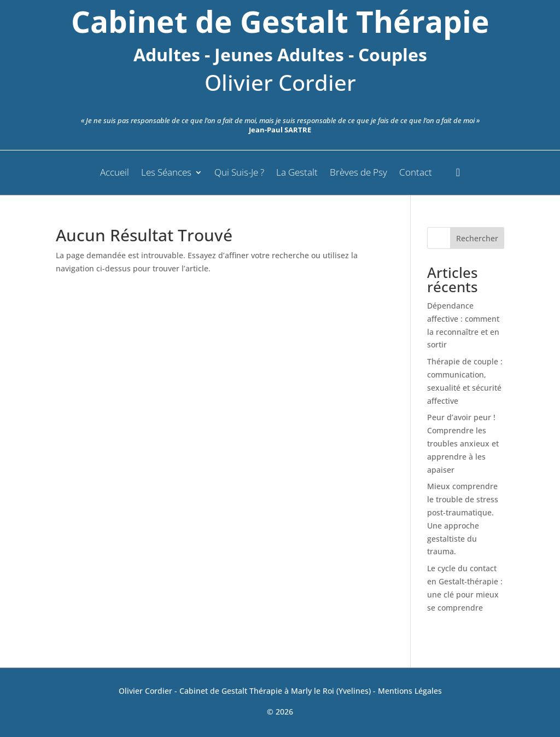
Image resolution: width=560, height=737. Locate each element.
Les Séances (166, 173)
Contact (416, 173)
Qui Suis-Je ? (239, 173)
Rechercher (477, 238)
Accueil (115, 173)
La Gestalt (297, 173)
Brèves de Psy (358, 173)
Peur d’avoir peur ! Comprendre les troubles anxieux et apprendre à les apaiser (463, 443)
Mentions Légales (410, 691)
